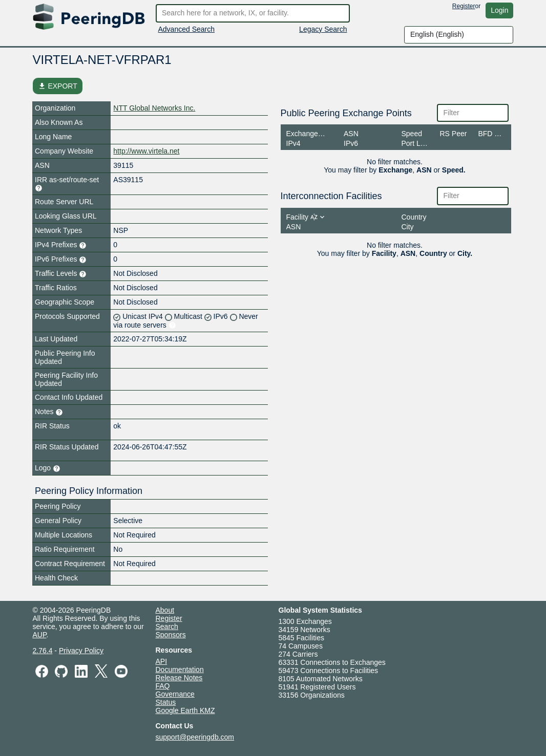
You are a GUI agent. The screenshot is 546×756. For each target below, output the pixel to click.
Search (167, 627)
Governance (175, 694)
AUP (40, 635)
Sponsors (171, 635)
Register (464, 6)
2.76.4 (43, 651)
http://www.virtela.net (146, 151)
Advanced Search (187, 29)
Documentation (180, 669)
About (165, 610)
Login (499, 10)
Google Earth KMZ (185, 710)
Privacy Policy (81, 651)
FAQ (163, 686)
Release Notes (179, 678)
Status (166, 702)
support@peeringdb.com (195, 737)
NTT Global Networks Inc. (154, 108)
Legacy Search (323, 29)
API (162, 661)
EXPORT (58, 86)
